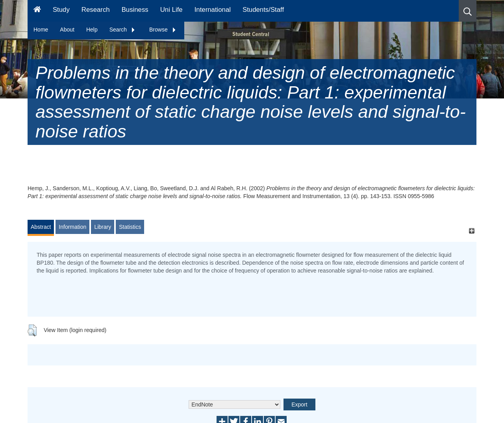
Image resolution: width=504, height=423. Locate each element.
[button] (468, 11)
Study (61, 10)
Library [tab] (103, 227)
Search (122, 30)
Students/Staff (263, 10)
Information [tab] (72, 227)
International (213, 10)
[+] (472, 231)
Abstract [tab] (41, 227)
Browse (163, 30)
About (67, 30)
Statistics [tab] (130, 227)
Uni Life (171, 10)
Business (135, 10)
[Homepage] (37, 11)
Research (96, 10)
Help (92, 30)
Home (41, 30)
